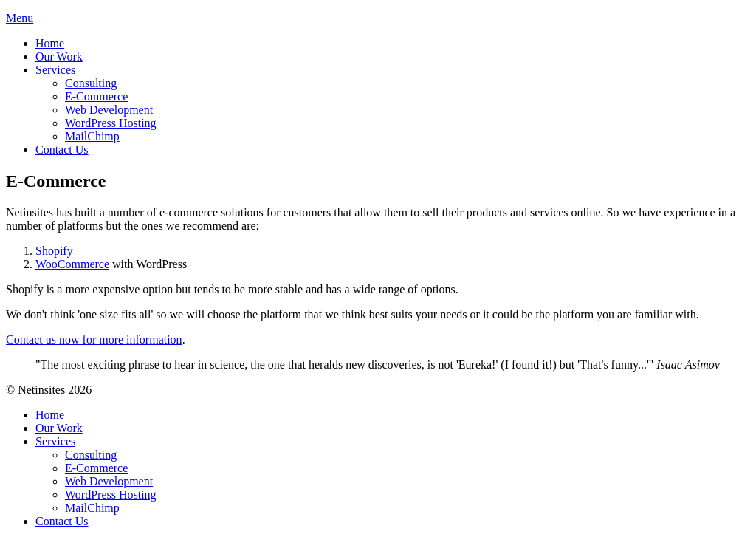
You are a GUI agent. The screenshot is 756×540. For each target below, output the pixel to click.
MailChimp (92, 136)
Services (55, 70)
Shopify (54, 251)
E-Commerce (96, 96)
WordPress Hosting (111, 123)
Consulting (91, 83)
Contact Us (62, 150)
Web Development (109, 110)
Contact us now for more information (94, 339)
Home (50, 43)
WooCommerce (72, 264)
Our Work (59, 57)
